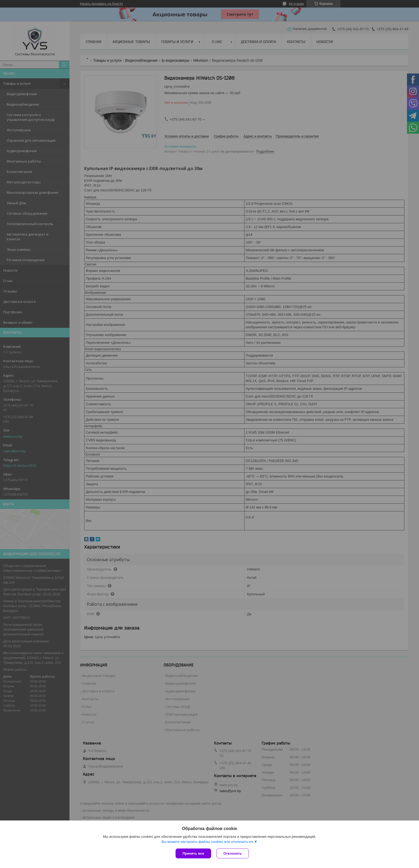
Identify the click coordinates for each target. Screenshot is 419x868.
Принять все (193, 853)
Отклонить (233, 853)
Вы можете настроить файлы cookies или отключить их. (208, 842)
